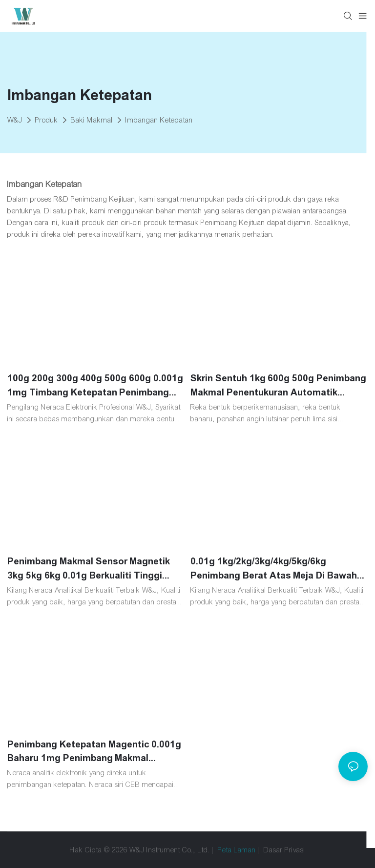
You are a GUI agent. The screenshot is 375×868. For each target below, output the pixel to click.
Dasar (273, 850)
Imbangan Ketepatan (159, 120)
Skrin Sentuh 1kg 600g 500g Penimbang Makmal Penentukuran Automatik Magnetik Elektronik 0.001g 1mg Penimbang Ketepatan (278, 386)
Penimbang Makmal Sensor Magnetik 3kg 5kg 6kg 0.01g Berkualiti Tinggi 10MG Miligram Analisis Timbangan (89, 569)
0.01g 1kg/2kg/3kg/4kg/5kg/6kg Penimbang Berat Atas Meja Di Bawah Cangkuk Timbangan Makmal (274, 569)
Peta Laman (237, 850)
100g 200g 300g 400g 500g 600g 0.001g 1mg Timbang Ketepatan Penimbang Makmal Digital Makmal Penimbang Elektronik (95, 386)
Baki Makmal (92, 120)
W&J (15, 120)
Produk (47, 120)
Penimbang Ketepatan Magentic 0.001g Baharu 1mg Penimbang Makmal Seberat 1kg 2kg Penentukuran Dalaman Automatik (96, 752)
